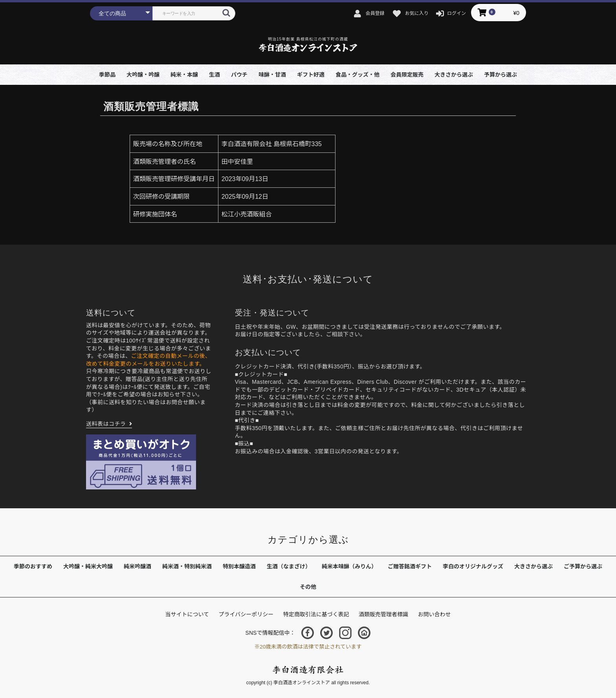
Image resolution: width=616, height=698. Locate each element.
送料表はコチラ (106, 424)
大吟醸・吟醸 (143, 75)
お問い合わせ (434, 614)
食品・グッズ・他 (357, 75)
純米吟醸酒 (137, 566)
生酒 (214, 75)
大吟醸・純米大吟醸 (88, 566)
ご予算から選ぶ (583, 566)
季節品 (107, 75)
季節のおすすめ (33, 566)
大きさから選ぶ (454, 75)
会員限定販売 (407, 75)
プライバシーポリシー (246, 614)
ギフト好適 (311, 75)
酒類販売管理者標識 (383, 614)
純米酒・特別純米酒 (187, 566)
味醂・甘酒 (272, 75)
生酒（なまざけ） (289, 566)
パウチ (239, 75)
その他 (308, 587)
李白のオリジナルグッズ (473, 566)
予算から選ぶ (500, 75)
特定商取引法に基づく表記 (316, 614)
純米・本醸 (184, 75)
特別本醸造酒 (239, 566)
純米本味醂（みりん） (349, 566)
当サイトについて (187, 614)
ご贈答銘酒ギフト (410, 566)
